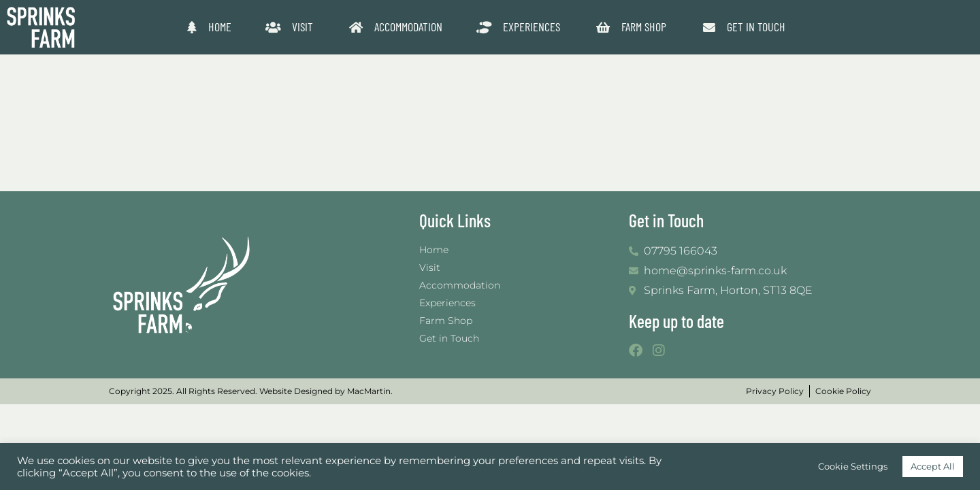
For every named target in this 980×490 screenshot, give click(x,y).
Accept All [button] (933, 466)
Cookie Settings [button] (853, 466)
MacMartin (369, 391)
